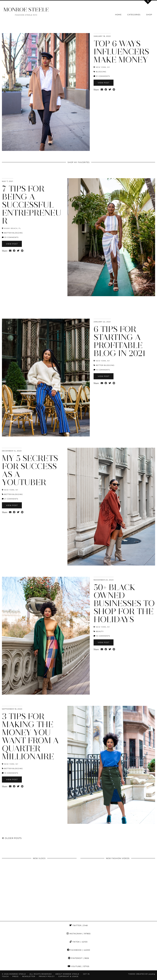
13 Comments (10, 773)
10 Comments (102, 636)
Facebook (79, 950)
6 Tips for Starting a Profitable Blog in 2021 (120, 341)
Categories (134, 15)
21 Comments (10, 499)
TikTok (79, 942)
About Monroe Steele (67, 974)
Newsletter (29, 976)
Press (15, 976)
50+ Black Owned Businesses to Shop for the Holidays (124, 603)
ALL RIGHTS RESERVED (41, 974)
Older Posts (12, 838)
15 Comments (102, 370)
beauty (100, 631)
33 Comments (10, 237)
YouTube (78, 966)
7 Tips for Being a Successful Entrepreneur (32, 205)
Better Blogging (13, 233)
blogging (101, 72)
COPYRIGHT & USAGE (68, 976)
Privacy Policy (47, 976)
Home (118, 15)
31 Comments (102, 76)
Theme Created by (142, 974)
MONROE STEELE (26, 10)
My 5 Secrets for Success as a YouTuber (30, 470)
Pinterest (79, 958)
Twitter (78, 925)
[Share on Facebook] (106, 90)
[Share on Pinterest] (114, 90)
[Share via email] (102, 90)
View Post (104, 83)
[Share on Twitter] (110, 90)
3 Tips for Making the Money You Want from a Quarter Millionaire (30, 736)
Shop (149, 15)
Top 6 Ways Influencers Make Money (121, 52)
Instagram (79, 934)
